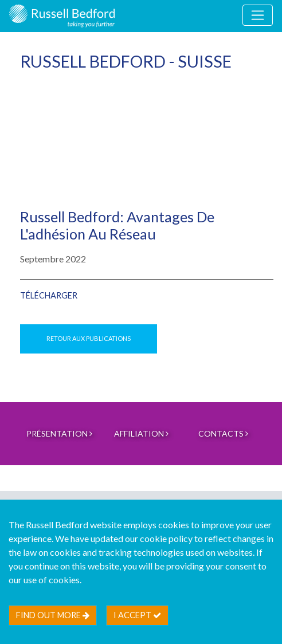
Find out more (53, 615)
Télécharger (49, 295)
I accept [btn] (137, 615)
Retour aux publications (89, 338)
